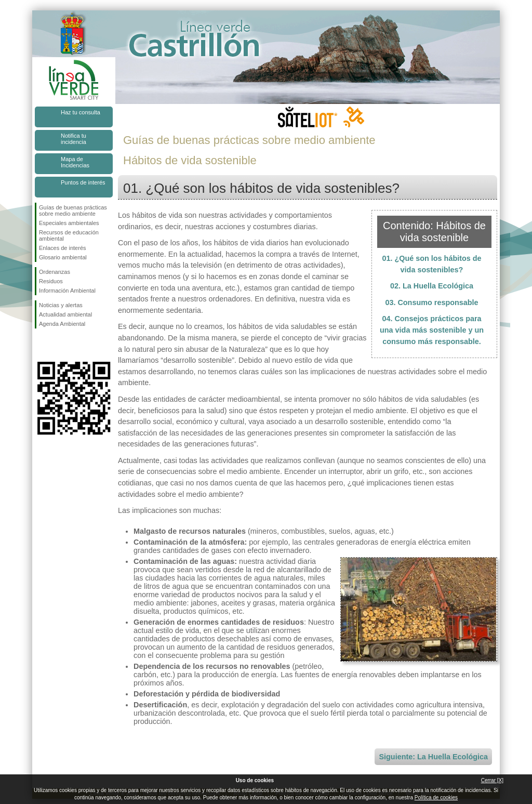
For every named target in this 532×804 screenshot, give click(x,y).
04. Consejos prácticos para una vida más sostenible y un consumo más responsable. (432, 330)
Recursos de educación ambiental (69, 235)
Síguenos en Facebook (41, 345)
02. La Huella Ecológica (432, 286)
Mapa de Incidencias (75, 162)
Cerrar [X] (492, 780)
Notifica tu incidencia (74, 139)
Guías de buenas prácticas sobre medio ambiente (73, 210)
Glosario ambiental (63, 257)
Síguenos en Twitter (58, 345)
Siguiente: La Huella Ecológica (433, 757)
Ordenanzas (55, 272)
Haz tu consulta (81, 112)
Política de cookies (436, 798)
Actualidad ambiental (65, 314)
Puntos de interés (83, 182)
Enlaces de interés (63, 248)
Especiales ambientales (69, 223)
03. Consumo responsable (431, 302)
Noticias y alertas (61, 305)
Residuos (51, 281)
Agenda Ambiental (62, 324)
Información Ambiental (67, 291)
